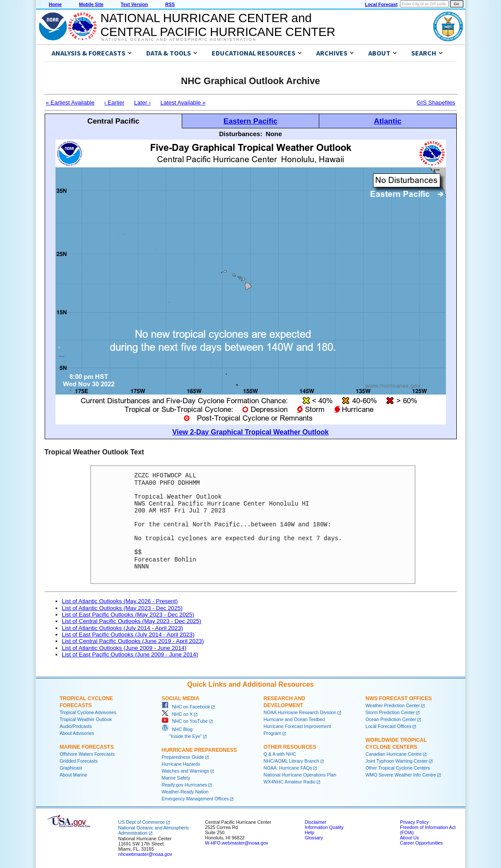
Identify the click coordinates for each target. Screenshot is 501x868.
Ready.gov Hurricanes (185, 785)
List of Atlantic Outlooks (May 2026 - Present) (120, 601)
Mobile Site (91, 4)
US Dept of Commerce (142, 822)
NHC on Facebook (186, 707)
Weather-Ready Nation (185, 792)
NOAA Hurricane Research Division (300, 712)
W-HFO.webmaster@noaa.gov (237, 843)
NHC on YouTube (185, 721)
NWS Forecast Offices (399, 698)
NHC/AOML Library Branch (291, 761)
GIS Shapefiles (436, 103)
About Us (409, 838)
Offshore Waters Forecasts (87, 754)
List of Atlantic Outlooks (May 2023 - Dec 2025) (123, 608)
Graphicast (71, 768)
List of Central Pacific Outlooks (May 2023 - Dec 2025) (132, 621)
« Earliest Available (70, 103)
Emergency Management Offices (195, 799)
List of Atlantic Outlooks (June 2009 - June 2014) (124, 648)
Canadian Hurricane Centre (394, 754)
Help (310, 832)
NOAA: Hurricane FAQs (288, 768)
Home (56, 4)
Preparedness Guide (183, 757)
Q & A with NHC (280, 754)
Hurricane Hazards (181, 764)
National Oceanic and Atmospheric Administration (179, 39)
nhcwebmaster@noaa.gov (145, 854)
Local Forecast (381, 4)
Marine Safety (176, 778)
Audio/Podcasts (76, 726)
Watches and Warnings (185, 771)
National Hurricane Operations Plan (300, 775)
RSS (170, 4)
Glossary (314, 838)
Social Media (181, 698)
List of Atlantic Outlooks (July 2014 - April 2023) (123, 628)
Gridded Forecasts (79, 761)
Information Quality (324, 827)
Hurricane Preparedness (200, 750)
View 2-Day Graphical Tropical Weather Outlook (250, 432)
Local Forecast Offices (389, 726)
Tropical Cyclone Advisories (88, 712)
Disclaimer (316, 822)
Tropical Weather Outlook (86, 719)
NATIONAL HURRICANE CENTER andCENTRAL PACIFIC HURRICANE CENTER (218, 25)
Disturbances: (241, 134)
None (274, 134)
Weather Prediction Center (393, 705)
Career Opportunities (421, 843)
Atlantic (388, 121)
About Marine (74, 775)
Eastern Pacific (250, 121)
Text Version (134, 4)
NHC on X (177, 714)
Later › (142, 103)
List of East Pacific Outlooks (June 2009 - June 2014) (130, 654)
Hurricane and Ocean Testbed (294, 719)
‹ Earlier (114, 103)
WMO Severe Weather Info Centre (401, 775)
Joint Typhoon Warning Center (397, 761)
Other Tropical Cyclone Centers (398, 768)
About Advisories (77, 733)
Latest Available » (183, 103)
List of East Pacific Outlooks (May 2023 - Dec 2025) (128, 615)
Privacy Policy (414, 822)
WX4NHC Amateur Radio (290, 782)
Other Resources (290, 747)
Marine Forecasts (87, 747)
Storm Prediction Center (390, 712)
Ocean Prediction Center (391, 719)
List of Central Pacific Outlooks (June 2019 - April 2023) (133, 641)
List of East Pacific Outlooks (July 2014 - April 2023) (128, 635)
